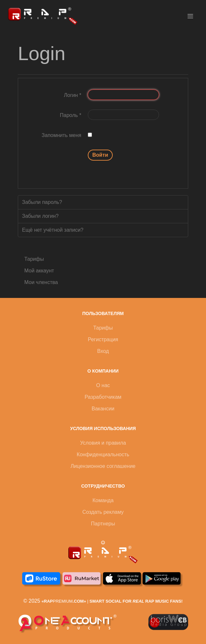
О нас (103, 385)
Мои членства (41, 282)
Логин (73, 95)
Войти (100, 155)
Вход (103, 351)
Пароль (71, 115)
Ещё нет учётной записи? (53, 230)
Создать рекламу (103, 512)
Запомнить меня (62, 135)
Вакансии (103, 409)
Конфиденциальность (103, 454)
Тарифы (34, 259)
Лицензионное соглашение (103, 466)
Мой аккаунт (39, 271)
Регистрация (103, 339)
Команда (103, 500)
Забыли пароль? (42, 202)
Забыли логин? (40, 216)
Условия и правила (103, 443)
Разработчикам (103, 397)
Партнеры (103, 524)
